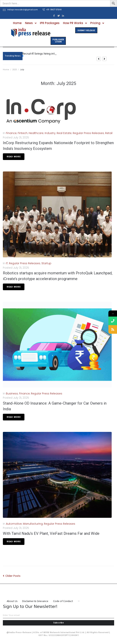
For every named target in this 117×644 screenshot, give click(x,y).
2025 (15, 70)
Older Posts (12, 576)
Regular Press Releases (88, 133)
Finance (11, 133)
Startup (46, 263)
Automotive (14, 524)
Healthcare (36, 133)
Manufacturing (33, 524)
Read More (14, 157)
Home (6, 70)
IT (7, 263)
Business (12, 394)
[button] (52, 10)
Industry (50, 133)
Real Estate (64, 133)
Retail (109, 133)
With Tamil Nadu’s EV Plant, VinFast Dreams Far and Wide (51, 533)
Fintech (23, 133)
